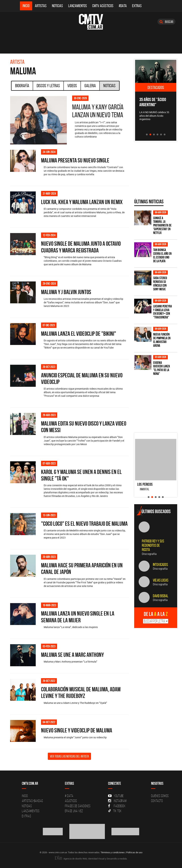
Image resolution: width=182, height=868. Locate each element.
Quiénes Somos (160, 796)
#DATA (123, 6)
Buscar (166, 22)
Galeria (90, 86)
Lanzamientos (78, 6)
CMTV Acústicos (103, 6)
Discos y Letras (48, 86)
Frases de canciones (78, 806)
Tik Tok (115, 811)
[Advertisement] (158, 405)
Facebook (117, 806)
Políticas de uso (134, 852)
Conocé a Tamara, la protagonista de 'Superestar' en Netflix (162, 225)
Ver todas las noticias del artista (69, 756)
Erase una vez (74, 811)
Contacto (157, 801)
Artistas (41, 6)
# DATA (69, 796)
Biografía (22, 86)
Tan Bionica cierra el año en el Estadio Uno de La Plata (162, 255)
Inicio (26, 6)
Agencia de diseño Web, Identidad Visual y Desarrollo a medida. (91, 859)
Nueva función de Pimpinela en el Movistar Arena (162, 340)
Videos (72, 86)
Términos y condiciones (113, 852)
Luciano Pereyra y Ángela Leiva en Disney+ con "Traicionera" (163, 312)
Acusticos (71, 801)
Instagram (117, 801)
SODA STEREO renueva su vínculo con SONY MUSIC (160, 284)
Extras (137, 6)
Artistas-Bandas (32, 801)
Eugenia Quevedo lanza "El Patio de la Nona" (162, 368)
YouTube (116, 796)
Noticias (57, 6)
